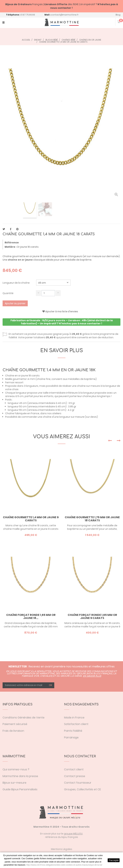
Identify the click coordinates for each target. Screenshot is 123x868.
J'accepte (114, 860)
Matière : (11, 247)
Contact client (74, 769)
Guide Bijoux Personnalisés (20, 789)
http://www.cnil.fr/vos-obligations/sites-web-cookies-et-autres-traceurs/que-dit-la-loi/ (64, 865)
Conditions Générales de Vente (24, 718)
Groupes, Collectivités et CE (83, 789)
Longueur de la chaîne (16, 283)
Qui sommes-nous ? (16, 769)
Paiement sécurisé (15, 724)
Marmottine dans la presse (20, 776)
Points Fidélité (73, 731)
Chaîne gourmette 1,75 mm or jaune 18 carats (92, 519)
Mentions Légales (62, 849)
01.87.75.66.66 (28, 15)
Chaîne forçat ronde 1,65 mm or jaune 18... (31, 616)
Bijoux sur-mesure (14, 783)
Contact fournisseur (78, 783)
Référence (12, 243)
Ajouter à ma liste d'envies (60, 311)
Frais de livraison (13, 731)
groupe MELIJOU (73, 834)
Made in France (74, 718)
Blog (118, 15)
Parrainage (71, 737)
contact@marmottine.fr (65, 15)
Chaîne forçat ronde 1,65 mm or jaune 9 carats (92, 616)
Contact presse (75, 776)
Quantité (8, 293)
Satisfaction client (76, 724)
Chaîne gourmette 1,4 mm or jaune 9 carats (31, 519)
